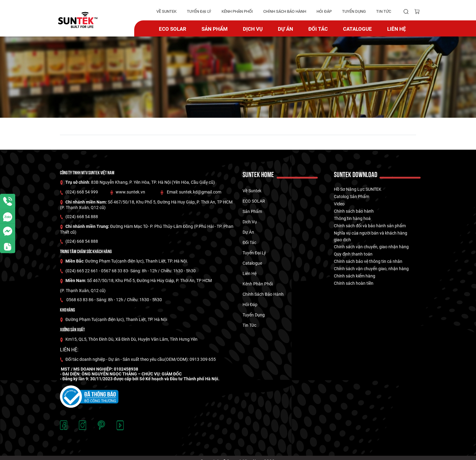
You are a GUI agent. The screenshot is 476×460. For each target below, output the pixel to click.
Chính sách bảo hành (354, 211)
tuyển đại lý (199, 11)
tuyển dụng (354, 11)
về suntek (166, 11)
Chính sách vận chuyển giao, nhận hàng (371, 269)
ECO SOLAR (173, 29)
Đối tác (318, 29)
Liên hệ (397, 29)
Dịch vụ (253, 29)
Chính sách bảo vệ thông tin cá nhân (368, 261)
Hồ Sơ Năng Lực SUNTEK (358, 189)
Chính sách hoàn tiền (354, 283)
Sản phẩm (215, 29)
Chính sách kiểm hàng (355, 276)
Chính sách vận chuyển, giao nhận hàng (371, 247)
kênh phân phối (237, 11)
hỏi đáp (324, 11)
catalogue (357, 29)
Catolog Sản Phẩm (352, 197)
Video (339, 204)
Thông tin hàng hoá (352, 218)
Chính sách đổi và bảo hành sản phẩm (370, 226)
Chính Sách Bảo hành (285, 11)
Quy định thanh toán (353, 254)
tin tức (384, 11)
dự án (285, 29)
